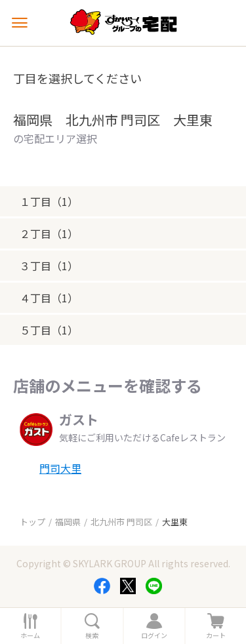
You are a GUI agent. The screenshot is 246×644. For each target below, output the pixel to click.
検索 (92, 635)
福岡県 (68, 522)
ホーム (30, 635)
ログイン (154, 635)
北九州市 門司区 (121, 522)
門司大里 (60, 468)
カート (216, 635)
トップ (32, 522)
